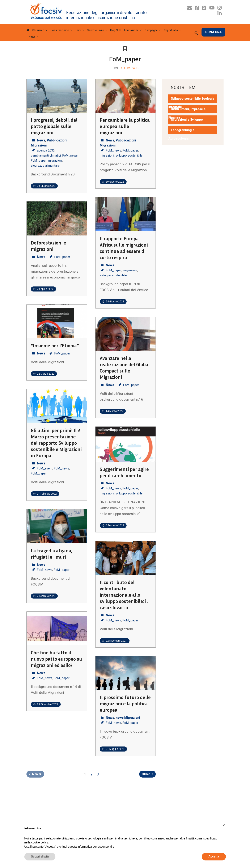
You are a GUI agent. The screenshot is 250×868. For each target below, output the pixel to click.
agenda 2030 (46, 150)
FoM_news (70, 156)
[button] (224, 825)
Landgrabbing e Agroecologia (181, 134)
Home (115, 68)
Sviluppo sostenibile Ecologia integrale (191, 103)
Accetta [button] (214, 856)
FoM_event (45, 468)
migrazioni (55, 161)
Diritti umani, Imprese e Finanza (187, 113)
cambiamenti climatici (46, 156)
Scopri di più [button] (40, 856)
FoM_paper (39, 161)
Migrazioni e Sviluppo (187, 120)
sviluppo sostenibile (129, 156)
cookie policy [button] (40, 842)
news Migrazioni (128, 718)
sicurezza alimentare (45, 166)
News (41, 140)
